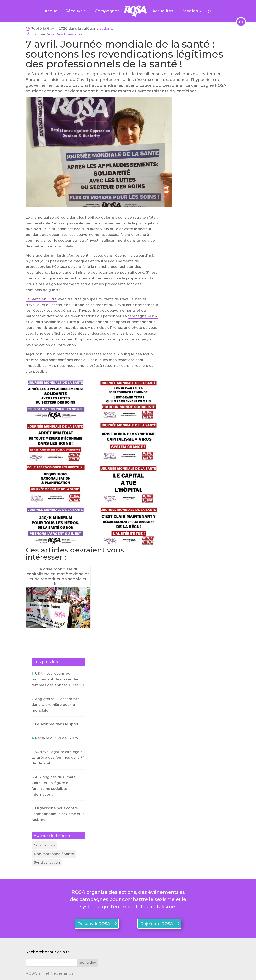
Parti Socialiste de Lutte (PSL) (60, 322)
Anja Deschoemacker (65, 34)
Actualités (163, 12)
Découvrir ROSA (94, 924)
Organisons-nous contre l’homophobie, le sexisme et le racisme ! (58, 814)
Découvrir (75, 12)
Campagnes (107, 12)
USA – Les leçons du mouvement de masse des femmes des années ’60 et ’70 (58, 679)
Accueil (52, 12)
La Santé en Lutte (41, 299)
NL (241, 22)
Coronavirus (44, 845)
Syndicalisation (47, 862)
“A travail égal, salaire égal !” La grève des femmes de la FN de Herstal (59, 757)
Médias (190, 12)
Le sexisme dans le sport (57, 724)
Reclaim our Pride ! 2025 (56, 738)
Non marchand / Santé (54, 854)
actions (106, 28)
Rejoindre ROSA (157, 924)
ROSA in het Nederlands (50, 973)
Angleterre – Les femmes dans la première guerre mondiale (56, 705)
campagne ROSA (143, 316)
